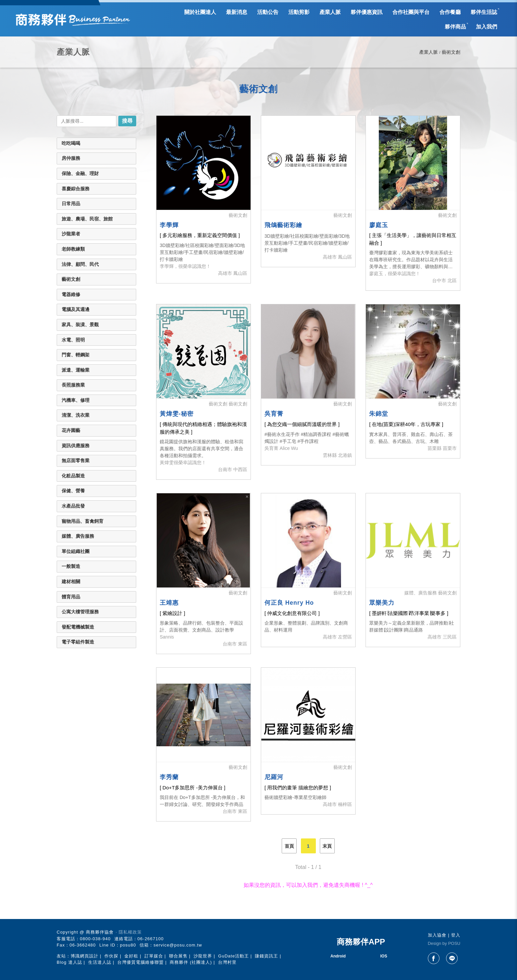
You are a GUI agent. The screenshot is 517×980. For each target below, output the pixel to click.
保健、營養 (73, 491)
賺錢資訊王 (266, 956)
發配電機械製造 (78, 627)
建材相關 (71, 582)
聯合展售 (178, 956)
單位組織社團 (76, 551)
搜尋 (127, 121)
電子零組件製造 (78, 642)
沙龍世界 (203, 956)
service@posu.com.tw (178, 945)
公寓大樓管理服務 (80, 612)
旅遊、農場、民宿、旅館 (87, 219)
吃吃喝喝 (71, 143)
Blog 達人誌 (69, 962)
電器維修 (71, 294)
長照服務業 (73, 385)
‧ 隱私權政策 (129, 932)
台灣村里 (227, 962)
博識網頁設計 (85, 956)
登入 (456, 935)
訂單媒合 (154, 956)
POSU (454, 943)
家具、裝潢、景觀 (80, 325)
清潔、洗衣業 (76, 415)
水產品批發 (73, 506)
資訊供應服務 (76, 446)
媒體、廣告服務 (78, 536)
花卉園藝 (71, 430)
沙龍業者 (71, 234)
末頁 (327, 846)
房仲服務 (71, 158)
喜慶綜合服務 (76, 189)
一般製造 (71, 566)
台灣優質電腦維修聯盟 (141, 962)
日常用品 (71, 204)
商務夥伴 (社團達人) (191, 962)
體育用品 (71, 597)
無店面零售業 (76, 460)
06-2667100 (151, 939)
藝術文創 (71, 279)
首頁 (289, 846)
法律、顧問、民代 (80, 264)
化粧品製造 (73, 476)
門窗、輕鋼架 (76, 355)
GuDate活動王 (233, 956)
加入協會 (437, 935)
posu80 (128, 945)
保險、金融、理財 (80, 173)
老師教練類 (73, 249)
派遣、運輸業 (76, 370)
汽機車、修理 (76, 400)
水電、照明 (73, 340)
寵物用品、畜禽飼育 (83, 521)
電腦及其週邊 (76, 309)
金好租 (131, 956)
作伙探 (111, 956)
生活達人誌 (100, 962)
